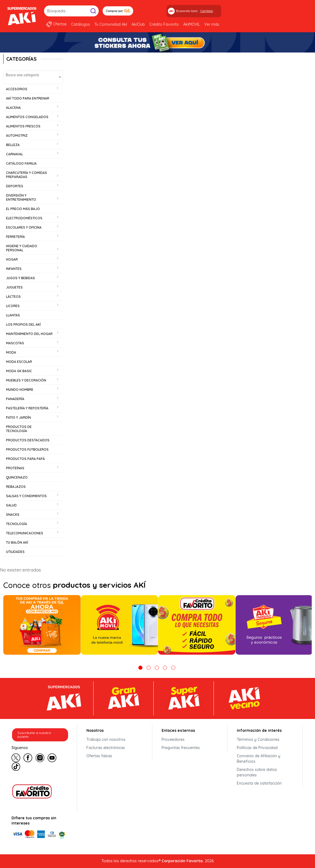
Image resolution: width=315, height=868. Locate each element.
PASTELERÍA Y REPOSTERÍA (27, 408)
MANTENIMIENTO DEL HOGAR (29, 334)
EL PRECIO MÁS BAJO (23, 209)
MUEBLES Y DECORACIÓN (26, 380)
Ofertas (60, 24)
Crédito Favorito (164, 24)
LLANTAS (13, 315)
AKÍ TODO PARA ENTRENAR (28, 98)
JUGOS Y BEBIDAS (21, 278)
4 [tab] (165, 668)
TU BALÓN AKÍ (17, 542)
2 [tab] (149, 668)
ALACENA (13, 108)
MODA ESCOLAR (19, 362)
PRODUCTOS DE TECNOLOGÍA (19, 429)
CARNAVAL (14, 154)
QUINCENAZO (17, 477)
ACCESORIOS (17, 89)
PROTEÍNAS (15, 468)
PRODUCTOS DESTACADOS (28, 440)
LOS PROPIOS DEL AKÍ (23, 324)
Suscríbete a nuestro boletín (34, 735)
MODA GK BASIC (19, 371)
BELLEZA (13, 145)
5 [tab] (173, 668)
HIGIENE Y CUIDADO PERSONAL (22, 248)
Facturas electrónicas (106, 748)
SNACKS (13, 515)
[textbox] (33, 75)
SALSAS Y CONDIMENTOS (26, 496)
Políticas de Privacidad (257, 748)
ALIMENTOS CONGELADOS (27, 117)
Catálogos (81, 24)
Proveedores (173, 739)
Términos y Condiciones (258, 739)
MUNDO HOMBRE (20, 390)
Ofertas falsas (99, 756)
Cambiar (207, 11)
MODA (11, 352)
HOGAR (12, 259)
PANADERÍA (15, 399)
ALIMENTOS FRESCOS (23, 126)
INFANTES (14, 269)
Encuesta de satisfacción (259, 783)
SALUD (11, 505)
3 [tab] (157, 668)
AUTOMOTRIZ (17, 136)
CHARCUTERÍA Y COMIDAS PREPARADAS (27, 175)
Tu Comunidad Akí (111, 24)
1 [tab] (140, 668)
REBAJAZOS (16, 487)
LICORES (13, 306)
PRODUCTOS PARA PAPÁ (25, 459)
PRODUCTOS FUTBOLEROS (27, 449)
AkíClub (138, 24)
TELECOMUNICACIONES (25, 533)
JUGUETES (14, 287)
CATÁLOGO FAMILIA (21, 163)
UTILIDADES (15, 552)
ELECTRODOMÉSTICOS (24, 218)
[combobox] (33, 77)
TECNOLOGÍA (17, 524)
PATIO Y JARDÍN (18, 417)
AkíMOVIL (192, 24)
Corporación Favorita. (183, 861)
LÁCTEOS (13, 297)
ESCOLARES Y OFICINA (24, 227)
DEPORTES (15, 186)
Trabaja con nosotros (106, 739)
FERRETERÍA (15, 237)
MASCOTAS (15, 343)
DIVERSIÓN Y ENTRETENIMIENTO (21, 197)
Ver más (212, 24)
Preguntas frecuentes (181, 748)
